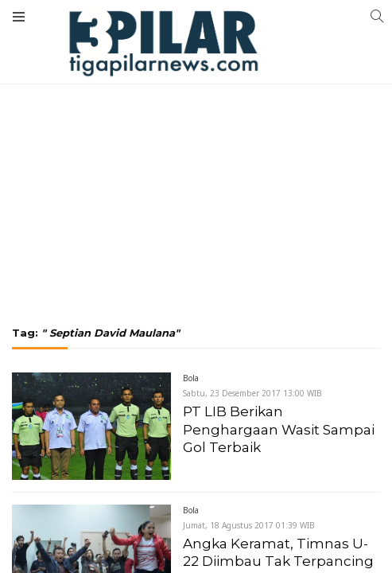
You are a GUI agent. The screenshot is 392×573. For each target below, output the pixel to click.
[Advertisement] (196, 119)
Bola (191, 378)
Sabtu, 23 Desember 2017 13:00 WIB (252, 393)
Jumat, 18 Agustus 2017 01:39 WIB (249, 525)
